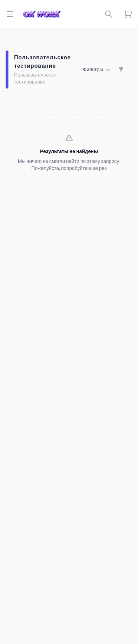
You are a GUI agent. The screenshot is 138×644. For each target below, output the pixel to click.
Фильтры (96, 70)
